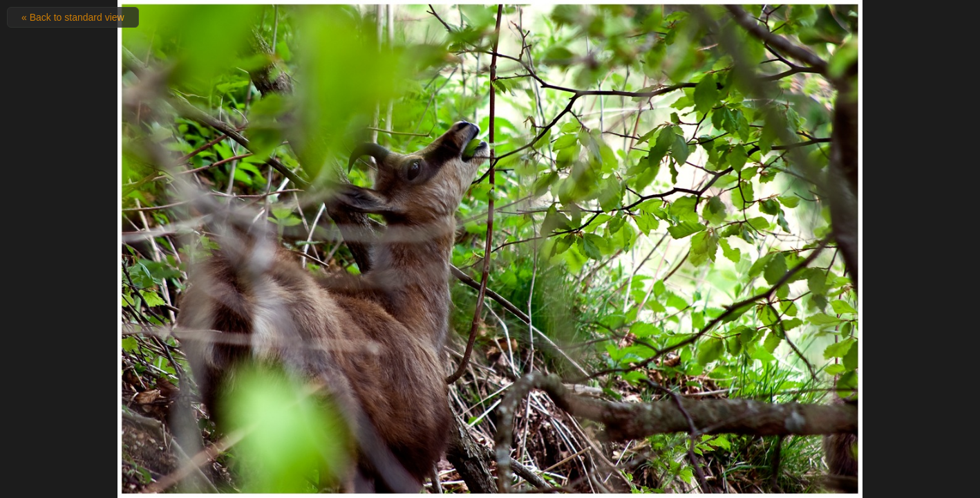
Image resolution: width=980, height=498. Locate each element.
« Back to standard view (73, 17)
